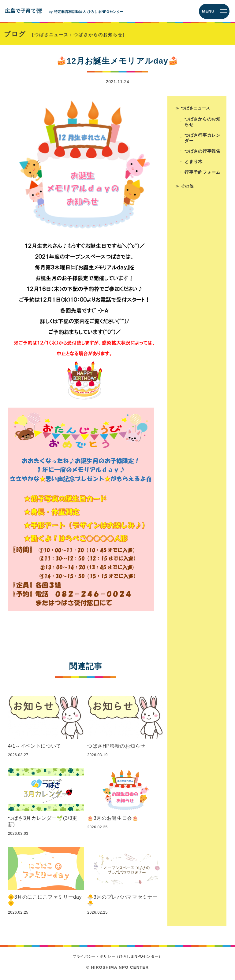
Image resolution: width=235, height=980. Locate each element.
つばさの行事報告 (203, 152)
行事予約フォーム (203, 173)
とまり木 (194, 162)
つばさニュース (196, 108)
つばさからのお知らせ (203, 122)
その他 (187, 187)
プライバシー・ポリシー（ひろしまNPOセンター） (117, 956)
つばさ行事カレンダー (203, 138)
